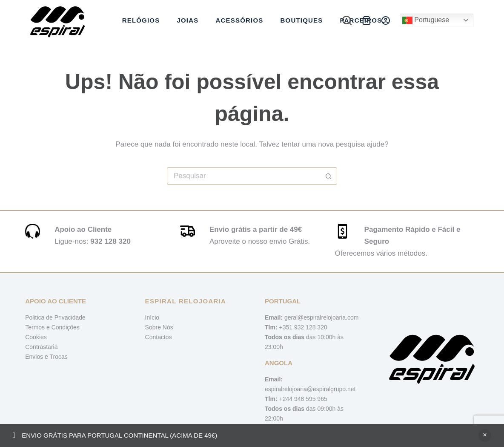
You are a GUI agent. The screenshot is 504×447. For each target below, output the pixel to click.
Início (152, 317)
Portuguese (426, 20)
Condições (66, 327)
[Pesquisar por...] (243, 176)
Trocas (59, 357)
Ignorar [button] (485, 435)
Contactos (159, 337)
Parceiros (361, 20)
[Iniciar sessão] (386, 20)
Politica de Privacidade (55, 317)
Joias (188, 20)
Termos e (38, 327)
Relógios (141, 20)
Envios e (37, 357)
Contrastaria (41, 347)
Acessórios (239, 20)
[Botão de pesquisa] (329, 176)
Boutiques (301, 20)
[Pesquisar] (347, 20)
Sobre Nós (159, 327)
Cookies (36, 337)
